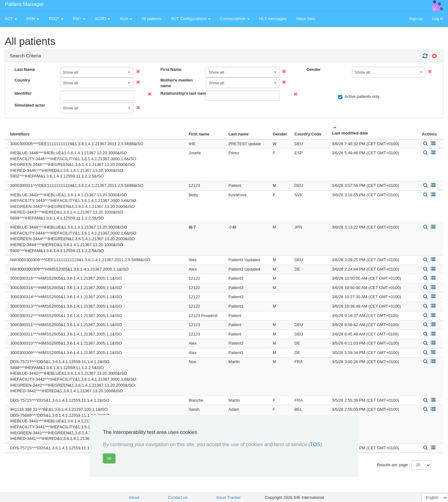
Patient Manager (24, 4)
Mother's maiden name (176, 83)
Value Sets (306, 19)
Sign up (416, 19)
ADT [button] (11, 19)
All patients (152, 19)
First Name (171, 69)
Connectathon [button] (235, 19)
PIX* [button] (79, 19)
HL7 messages (273, 19)
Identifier (23, 93)
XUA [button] (126, 19)
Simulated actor (30, 105)
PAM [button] (33, 19)
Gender (314, 69)
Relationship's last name (181, 93)
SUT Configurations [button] (191, 19)
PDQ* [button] (56, 19)
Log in (438, 19)
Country (22, 80)
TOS (315, 444)
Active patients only (359, 97)
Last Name (25, 69)
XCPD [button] (103, 19)
